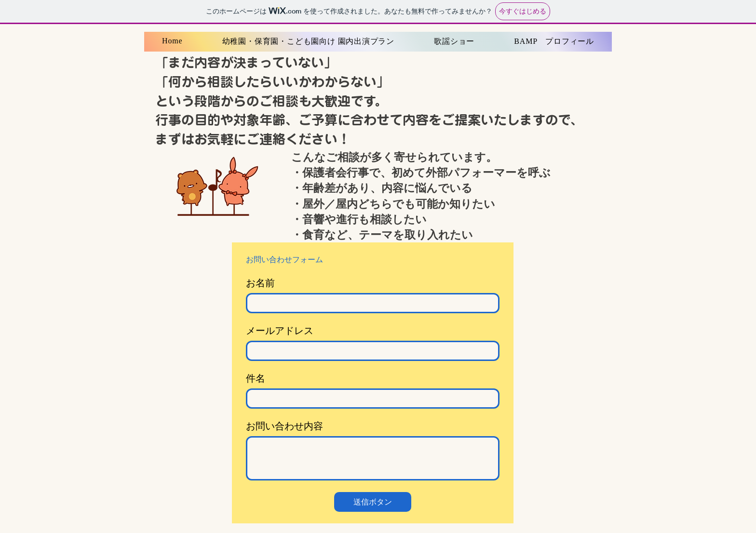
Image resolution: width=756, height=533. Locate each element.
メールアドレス (280, 331)
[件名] (370, 399)
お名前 (260, 283)
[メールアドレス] (370, 351)
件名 (256, 378)
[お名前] (370, 303)
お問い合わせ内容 (284, 426)
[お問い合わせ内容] (373, 458)
